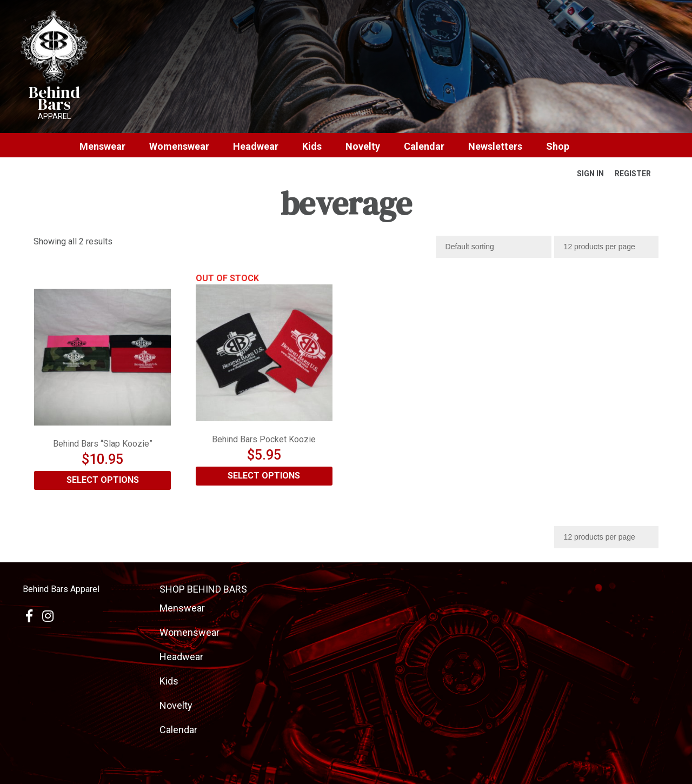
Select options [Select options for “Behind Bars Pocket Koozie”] (264, 476)
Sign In (590, 174)
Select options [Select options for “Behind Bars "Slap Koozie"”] (103, 480)
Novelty (363, 147)
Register (633, 174)
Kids (312, 147)
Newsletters (495, 147)
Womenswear (179, 147)
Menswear (102, 147)
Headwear (256, 147)
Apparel (54, 116)
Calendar (424, 147)
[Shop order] (494, 247)
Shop (558, 147)
